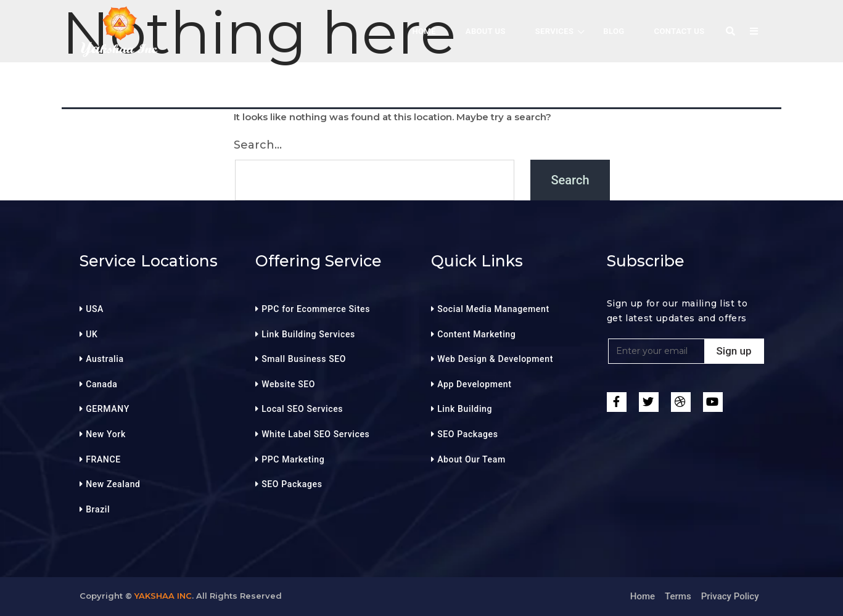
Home (643, 596)
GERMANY (108, 409)
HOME (424, 31)
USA (95, 309)
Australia (105, 359)
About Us (486, 31)
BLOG (614, 31)
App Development (474, 384)
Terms (678, 596)
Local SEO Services (302, 409)
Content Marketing (476, 334)
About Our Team (471, 459)
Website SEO (288, 384)
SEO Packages (292, 484)
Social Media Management (493, 309)
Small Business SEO (304, 359)
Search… (258, 145)
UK (92, 334)
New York (106, 434)
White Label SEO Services (315, 434)
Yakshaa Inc (163, 596)
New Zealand (113, 484)
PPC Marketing (293, 459)
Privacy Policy (730, 596)
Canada (101, 384)
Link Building (465, 409)
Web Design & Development (495, 359)
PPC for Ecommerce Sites (316, 309)
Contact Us (680, 31)
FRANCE (103, 459)
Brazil (98, 509)
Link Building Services (308, 334)
